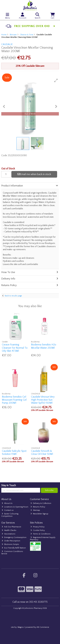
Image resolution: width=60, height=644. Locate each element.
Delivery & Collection (41, 503)
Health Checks (9, 530)
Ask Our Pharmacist (11, 527)
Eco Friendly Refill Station (14, 548)
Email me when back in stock (34, 174)
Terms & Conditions (41, 534)
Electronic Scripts (10, 544)
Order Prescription (11, 541)
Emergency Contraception (14, 537)
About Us (7, 503)
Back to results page (13, 296)
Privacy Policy (38, 527)
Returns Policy (38, 507)
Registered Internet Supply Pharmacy (43, 539)
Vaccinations (9, 534)
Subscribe (49, 490)
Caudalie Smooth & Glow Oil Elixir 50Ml (42, 452)
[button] (56, 80)
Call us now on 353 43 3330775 (30, 602)
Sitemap (35, 510)
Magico (21, 627)
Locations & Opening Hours (15, 507)
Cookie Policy (38, 530)
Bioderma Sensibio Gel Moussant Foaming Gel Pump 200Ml (14, 400)
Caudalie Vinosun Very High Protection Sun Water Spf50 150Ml (43, 400)
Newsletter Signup (39, 514)
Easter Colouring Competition (10, 515)
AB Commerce (43, 627)
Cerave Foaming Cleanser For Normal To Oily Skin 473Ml (15, 348)
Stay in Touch (9, 485)
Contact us (8, 510)
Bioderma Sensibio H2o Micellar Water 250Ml (44, 346)
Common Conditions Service (12, 553)
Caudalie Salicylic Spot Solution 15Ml (14, 452)
